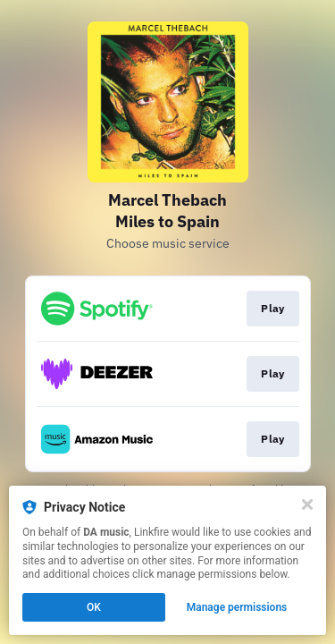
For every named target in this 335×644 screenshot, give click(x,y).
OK (94, 607)
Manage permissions (237, 607)
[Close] (307, 504)
